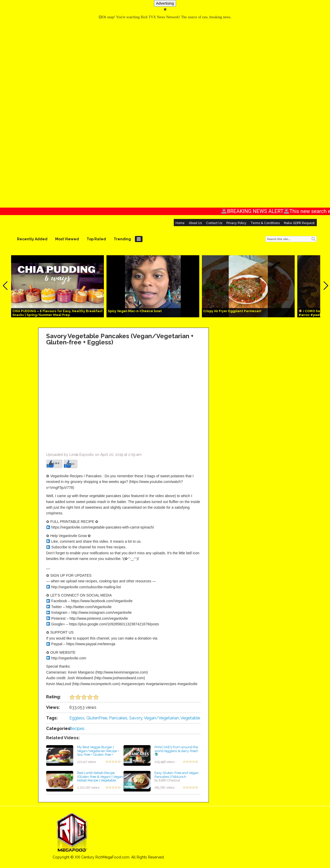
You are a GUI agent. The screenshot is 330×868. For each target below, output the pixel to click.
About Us (195, 223)
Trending (122, 239)
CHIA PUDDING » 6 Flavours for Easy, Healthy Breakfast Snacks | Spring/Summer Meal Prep (57, 313)
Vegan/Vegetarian (161, 718)
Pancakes (118, 718)
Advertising (165, 3)
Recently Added (32, 239)
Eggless (77, 718)
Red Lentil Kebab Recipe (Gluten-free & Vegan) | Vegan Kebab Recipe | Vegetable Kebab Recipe (100, 778)
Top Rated (96, 239)
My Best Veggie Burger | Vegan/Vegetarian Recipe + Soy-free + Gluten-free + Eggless (98, 753)
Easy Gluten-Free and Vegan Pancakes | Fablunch (176, 775)
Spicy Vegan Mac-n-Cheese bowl (135, 311)
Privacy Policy (236, 223)
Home (180, 223)
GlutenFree (97, 718)
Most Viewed (67, 239)
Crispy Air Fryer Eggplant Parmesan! (232, 311)
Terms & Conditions (265, 223)
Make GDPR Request (299, 223)
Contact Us (214, 223)
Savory (136, 718)
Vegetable (190, 718)
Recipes (77, 729)
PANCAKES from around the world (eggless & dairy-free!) (176, 751)
